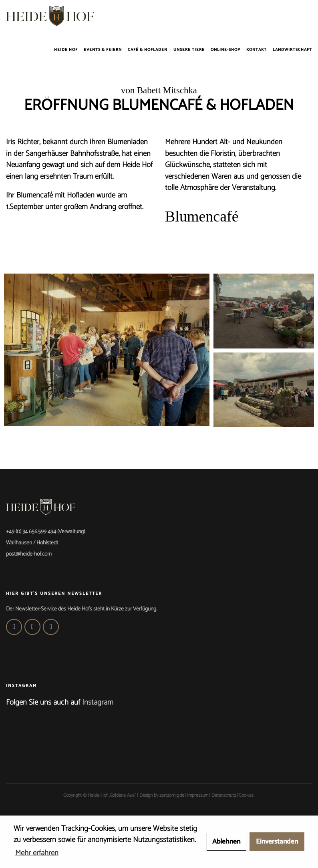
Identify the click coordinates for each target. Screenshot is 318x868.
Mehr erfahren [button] (37, 853)
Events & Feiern (103, 50)
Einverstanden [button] (277, 842)
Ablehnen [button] (226, 842)
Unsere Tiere (189, 50)
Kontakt (257, 50)
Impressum (198, 795)
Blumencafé (202, 216)
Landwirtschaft (292, 50)
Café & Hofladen (148, 50)
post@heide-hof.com (29, 554)
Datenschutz (224, 795)
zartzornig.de (172, 795)
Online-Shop (225, 50)
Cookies (246, 795)
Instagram (98, 702)
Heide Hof (66, 50)
